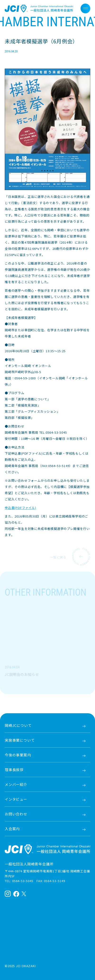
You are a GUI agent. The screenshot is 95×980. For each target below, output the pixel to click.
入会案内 (12, 829)
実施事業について (20, 740)
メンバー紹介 (16, 784)
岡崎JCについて (18, 725)
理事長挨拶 (14, 770)
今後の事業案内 (18, 755)
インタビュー (16, 799)
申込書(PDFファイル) (20, 508)
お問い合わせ (16, 814)
